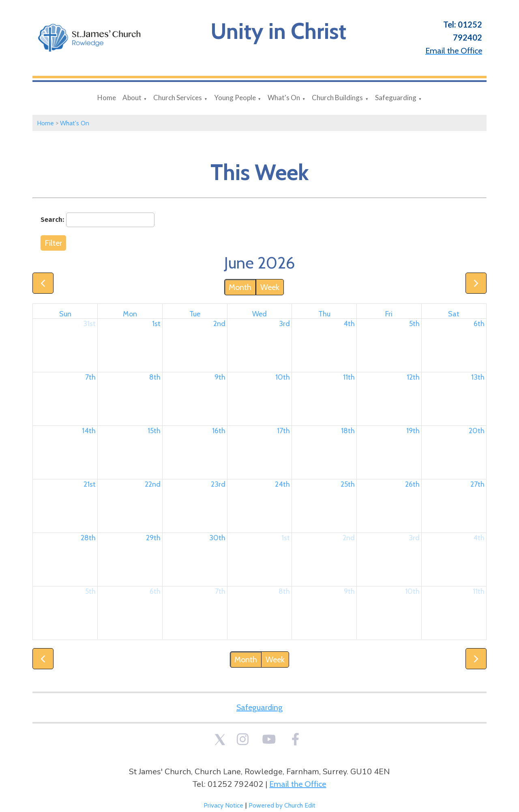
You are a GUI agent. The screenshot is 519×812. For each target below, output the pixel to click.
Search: (52, 219)
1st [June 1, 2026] (156, 324)
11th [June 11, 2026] (349, 377)
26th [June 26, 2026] (412, 484)
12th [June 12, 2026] (413, 377)
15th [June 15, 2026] (154, 431)
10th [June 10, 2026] (283, 377)
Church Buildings (337, 98)
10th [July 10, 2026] (412, 591)
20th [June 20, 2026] (477, 431)
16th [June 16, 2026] (219, 431)
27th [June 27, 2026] (477, 484)
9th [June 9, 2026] (220, 377)
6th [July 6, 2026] (155, 591)
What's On (284, 98)
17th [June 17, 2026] (283, 431)
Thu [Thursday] (324, 314)
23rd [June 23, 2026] (218, 484)
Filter (53, 243)
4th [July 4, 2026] (479, 538)
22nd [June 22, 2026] (153, 484)
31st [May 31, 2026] (89, 324)
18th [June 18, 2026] (348, 431)
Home (107, 98)
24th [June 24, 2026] (282, 484)
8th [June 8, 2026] (155, 377)
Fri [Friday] (389, 314)
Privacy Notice (223, 805)
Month (240, 287)
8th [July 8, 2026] (284, 591)
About (132, 98)
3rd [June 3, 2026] (284, 324)
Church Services (178, 98)
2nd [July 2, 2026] (349, 538)
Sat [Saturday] (454, 314)
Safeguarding (396, 98)
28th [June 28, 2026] (88, 538)
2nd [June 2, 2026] (219, 324)
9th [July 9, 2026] (349, 591)
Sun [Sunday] (65, 314)
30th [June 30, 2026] (217, 538)
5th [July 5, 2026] (90, 591)
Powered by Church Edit (282, 805)
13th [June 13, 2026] (478, 377)
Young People (235, 98)
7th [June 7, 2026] (90, 377)
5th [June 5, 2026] (414, 324)
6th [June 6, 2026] (479, 324)
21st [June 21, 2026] (90, 484)
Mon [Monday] (130, 314)
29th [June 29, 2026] (153, 538)
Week (270, 287)
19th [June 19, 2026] (413, 431)
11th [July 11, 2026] (479, 591)
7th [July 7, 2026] (220, 591)
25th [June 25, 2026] (348, 484)
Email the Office (298, 784)
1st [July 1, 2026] (286, 538)
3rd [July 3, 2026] (414, 538)
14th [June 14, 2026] (89, 431)
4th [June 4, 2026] (349, 324)
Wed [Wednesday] (259, 314)
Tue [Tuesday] (195, 314)
